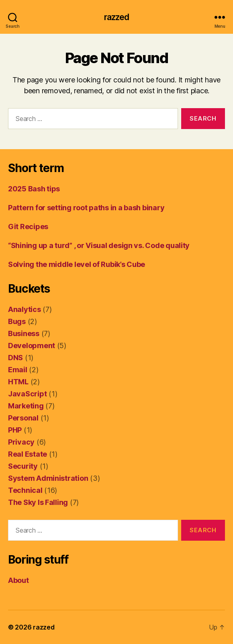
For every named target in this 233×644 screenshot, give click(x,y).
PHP (15, 430)
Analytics (25, 309)
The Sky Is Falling (38, 502)
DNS (15, 358)
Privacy (21, 442)
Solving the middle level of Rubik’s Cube (77, 264)
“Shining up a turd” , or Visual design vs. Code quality (99, 245)
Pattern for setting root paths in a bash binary (86, 208)
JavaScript (27, 394)
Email (18, 370)
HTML (18, 382)
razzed (117, 17)
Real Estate (28, 454)
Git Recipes (28, 227)
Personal (23, 418)
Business (24, 333)
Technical (25, 490)
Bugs (17, 321)
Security (23, 466)
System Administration (48, 478)
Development (32, 346)
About (18, 580)
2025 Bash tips (34, 189)
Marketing (26, 406)
